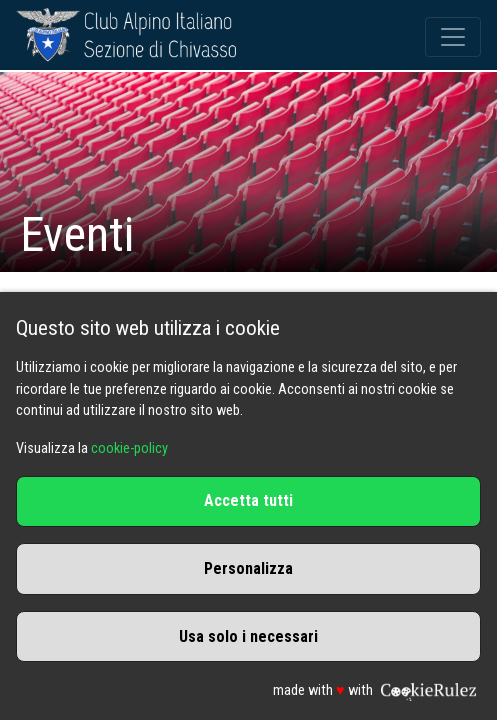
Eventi (77, 234)
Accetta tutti (248, 500)
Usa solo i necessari (248, 636)
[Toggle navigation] (453, 37)
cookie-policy (129, 448)
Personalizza (248, 568)
